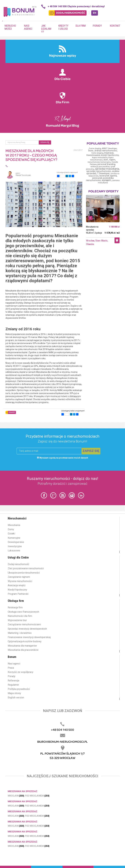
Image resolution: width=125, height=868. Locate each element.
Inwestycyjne (15, 546)
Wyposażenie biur (17, 620)
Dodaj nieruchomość (18, 564)
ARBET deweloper (109, 148)
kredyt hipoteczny (110, 155)
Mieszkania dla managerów (22, 646)
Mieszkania (14, 525)
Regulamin (13, 685)
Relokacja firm (15, 608)
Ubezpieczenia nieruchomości (24, 573)
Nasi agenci (28, 27)
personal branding (106, 164)
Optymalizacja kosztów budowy (25, 641)
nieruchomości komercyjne (99, 162)
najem (112, 160)
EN (95, 13)
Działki (11, 534)
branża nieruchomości (106, 151)
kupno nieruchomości (102, 159)
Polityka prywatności (19, 689)
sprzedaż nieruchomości (99, 171)
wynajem (106, 180)
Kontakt (115, 26)
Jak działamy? (46, 29)
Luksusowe (14, 551)
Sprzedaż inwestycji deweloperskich (27, 629)
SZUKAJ (45, 142)
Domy (11, 529)
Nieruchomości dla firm (20, 616)
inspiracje (109, 153)
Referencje (14, 681)
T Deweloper (103, 173)
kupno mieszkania (100, 158)
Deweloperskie (16, 542)
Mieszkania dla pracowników (23, 650)
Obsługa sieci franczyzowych (23, 612)
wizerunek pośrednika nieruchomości (100, 179)
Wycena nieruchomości (20, 581)
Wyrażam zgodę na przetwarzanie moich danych (62, 458)
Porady (97, 26)
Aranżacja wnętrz (17, 585)
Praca (11, 668)
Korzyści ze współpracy (21, 672)
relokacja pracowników (100, 167)
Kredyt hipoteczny (17, 590)
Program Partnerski (18, 594)
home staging (95, 148)
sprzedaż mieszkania (107, 169)
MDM (106, 160)
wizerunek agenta (108, 176)
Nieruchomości (10, 27)
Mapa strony (14, 693)
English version (16, 698)
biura (91, 151)
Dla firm (81, 26)
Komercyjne (14, 538)
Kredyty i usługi (63, 27)
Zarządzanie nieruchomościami (24, 624)
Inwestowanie (93, 155)
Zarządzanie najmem (19, 577)
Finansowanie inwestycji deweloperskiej (29, 637)
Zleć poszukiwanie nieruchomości (26, 568)
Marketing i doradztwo (20, 633)
